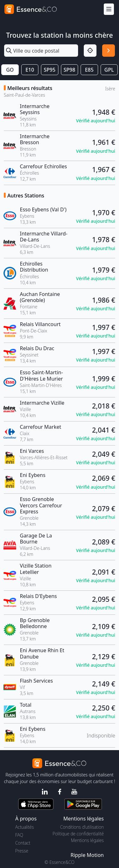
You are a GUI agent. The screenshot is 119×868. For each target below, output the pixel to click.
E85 (89, 70)
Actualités (25, 827)
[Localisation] (90, 51)
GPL (109, 70)
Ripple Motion (87, 855)
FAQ (19, 835)
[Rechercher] (109, 51)
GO (10, 70)
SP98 (69, 70)
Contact (23, 843)
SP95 (50, 70)
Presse (22, 851)
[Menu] (109, 9)
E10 (30, 70)
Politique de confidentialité (78, 834)
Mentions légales (87, 840)
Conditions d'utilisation (82, 827)
